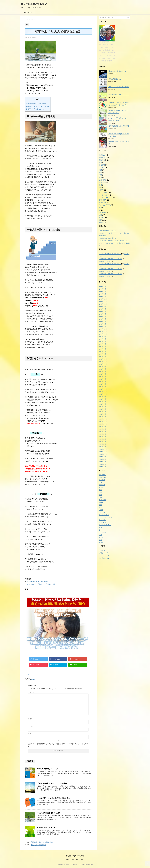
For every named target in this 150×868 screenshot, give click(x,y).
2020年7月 (102, 462)
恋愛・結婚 (103, 203)
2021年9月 (102, 427)
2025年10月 (103, 304)
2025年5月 (102, 317)
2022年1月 (102, 417)
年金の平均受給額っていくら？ (49, 769)
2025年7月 (102, 312)
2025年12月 (103, 299)
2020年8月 (102, 459)
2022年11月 (103, 392)
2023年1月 (102, 387)
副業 (100, 185)
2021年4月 (102, 439)
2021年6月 (102, 434)
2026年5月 (102, 287)
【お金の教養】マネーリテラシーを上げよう (54, 783)
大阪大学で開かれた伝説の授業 (42, 842)
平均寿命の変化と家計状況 (36, 104)
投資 (28, 674)
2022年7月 (102, 402)
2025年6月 (102, 314)
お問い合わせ (28, 12)
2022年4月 (102, 409)
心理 (100, 220)
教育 (100, 208)
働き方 (101, 218)
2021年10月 (103, 424)
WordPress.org (104, 558)
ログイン (102, 550)
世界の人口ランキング (116, 79)
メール (31, 726)
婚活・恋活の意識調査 (39, 845)
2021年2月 (102, 444)
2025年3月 (102, 322)
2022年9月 (102, 397)
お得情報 (102, 165)
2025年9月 (102, 307)
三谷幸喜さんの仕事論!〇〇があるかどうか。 (114, 241)
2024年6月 (102, 344)
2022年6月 (102, 404)
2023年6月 (102, 374)
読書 (100, 178)
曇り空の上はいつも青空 (34, 4)
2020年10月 (103, 454)
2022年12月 (103, 389)
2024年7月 (102, 342)
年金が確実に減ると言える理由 (38, 581)
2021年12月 (103, 419)
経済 (100, 215)
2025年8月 (102, 309)
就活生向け (103, 155)
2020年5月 (102, 467)
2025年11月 (103, 302)
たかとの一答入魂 (105, 205)
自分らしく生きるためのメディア (75, 860)
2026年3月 (102, 292)
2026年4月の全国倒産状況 (108, 238)
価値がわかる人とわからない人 (119, 95)
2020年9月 (102, 457)
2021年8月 (102, 429)
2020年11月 (103, 452)
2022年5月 (102, 407)
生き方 (101, 168)
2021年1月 (102, 447)
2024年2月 (102, 354)
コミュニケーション (106, 198)
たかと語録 (103, 213)
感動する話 (103, 158)
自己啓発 (102, 160)
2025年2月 (102, 324)
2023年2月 (102, 384)
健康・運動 (103, 180)
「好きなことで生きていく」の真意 (111, 259)
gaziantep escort (104, 261)
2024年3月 (102, 352)
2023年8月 (102, 369)
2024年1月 (102, 357)
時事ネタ (102, 183)
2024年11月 (103, 332)
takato (33, 679)
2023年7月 (102, 372)
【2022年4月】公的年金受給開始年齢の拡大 (53, 798)
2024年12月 (103, 329)
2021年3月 (102, 442)
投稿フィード (103, 553)
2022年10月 (103, 394)
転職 (100, 175)
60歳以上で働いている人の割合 (38, 106)
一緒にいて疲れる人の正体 (108, 231)
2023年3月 (102, 382)
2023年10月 (103, 364)
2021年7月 (102, 432)
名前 (30, 719)
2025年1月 (102, 327)
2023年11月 (103, 362)
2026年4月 (102, 289)
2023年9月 (102, 367)
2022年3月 (102, 412)
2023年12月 (103, 359)
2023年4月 (102, 379)
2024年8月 (102, 339)
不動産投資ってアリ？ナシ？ (48, 828)
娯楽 (100, 188)
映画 (100, 173)
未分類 (101, 223)
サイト (30, 734)
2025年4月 (102, 319)
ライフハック (103, 193)
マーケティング (104, 195)
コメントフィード (105, 555)
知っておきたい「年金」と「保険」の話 (41, 584)
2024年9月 (102, 337)
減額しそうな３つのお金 (35, 109)
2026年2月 (102, 294)
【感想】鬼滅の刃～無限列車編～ (110, 254)
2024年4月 (102, 349)
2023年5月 (102, 377)
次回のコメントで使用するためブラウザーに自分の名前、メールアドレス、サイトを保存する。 (58, 745)
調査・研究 (103, 200)
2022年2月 (102, 414)
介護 (100, 170)
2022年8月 (102, 399)
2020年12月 (103, 449)
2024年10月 (103, 334)
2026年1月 (102, 297)
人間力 (101, 190)
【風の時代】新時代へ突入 (117, 71)
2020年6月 (102, 464)
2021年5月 (102, 437)
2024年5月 (102, 347)
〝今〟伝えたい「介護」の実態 (119, 87)
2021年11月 (103, 422)
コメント (32, 692)
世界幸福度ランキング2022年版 (119, 126)
